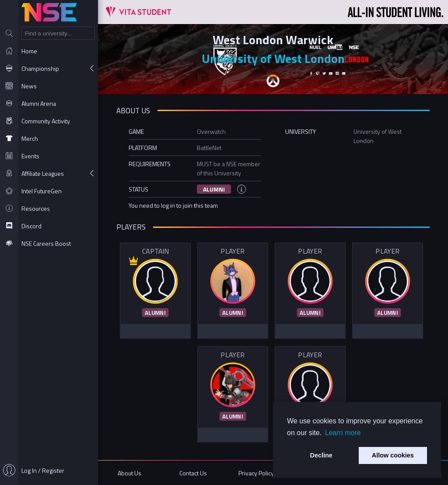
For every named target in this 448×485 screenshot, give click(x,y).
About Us (129, 473)
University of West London (273, 58)
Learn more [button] (343, 433)
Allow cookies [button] (393, 455)
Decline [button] (321, 455)
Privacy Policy (256, 473)
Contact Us (193, 473)
